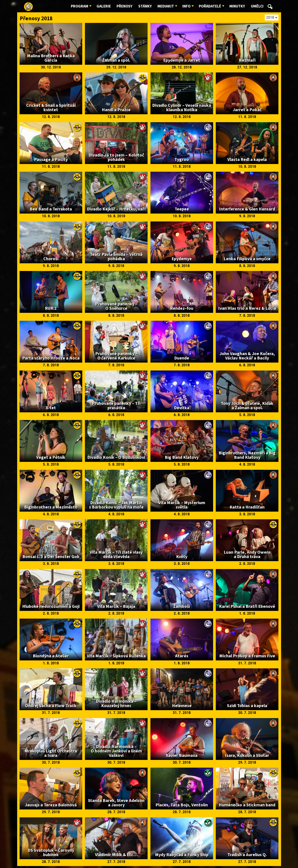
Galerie (104, 6)
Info (186, 6)
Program (80, 6)
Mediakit (166, 6)
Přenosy (124, 6)
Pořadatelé (210, 6)
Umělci (257, 6)
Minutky (237, 6)
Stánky (145, 6)
